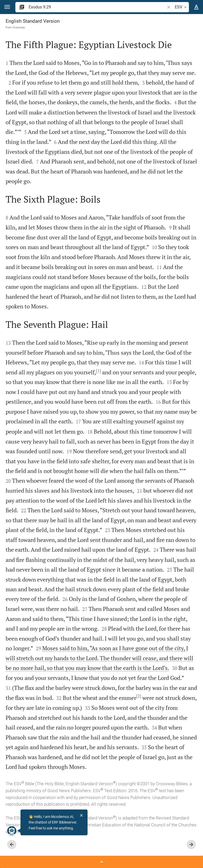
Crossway (19, 27)
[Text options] (196, 7)
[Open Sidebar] (101, 862)
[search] (97, 7)
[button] (7, 7)
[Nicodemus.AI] (12, 831)
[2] (139, 696)
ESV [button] (182, 7)
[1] (98, 371)
